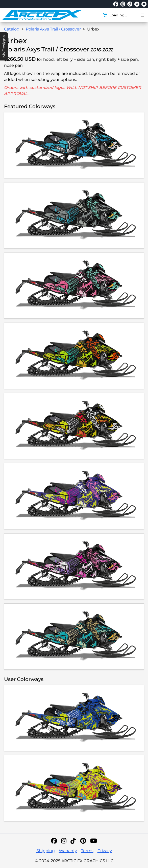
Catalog (12, 29)
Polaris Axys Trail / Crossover (53, 29)
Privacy (105, 851)
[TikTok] (73, 841)
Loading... (115, 15)
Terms (87, 851)
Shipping (46, 851)
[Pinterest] (83, 841)
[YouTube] (94, 841)
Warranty (68, 851)
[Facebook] (54, 841)
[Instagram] (64, 841)
